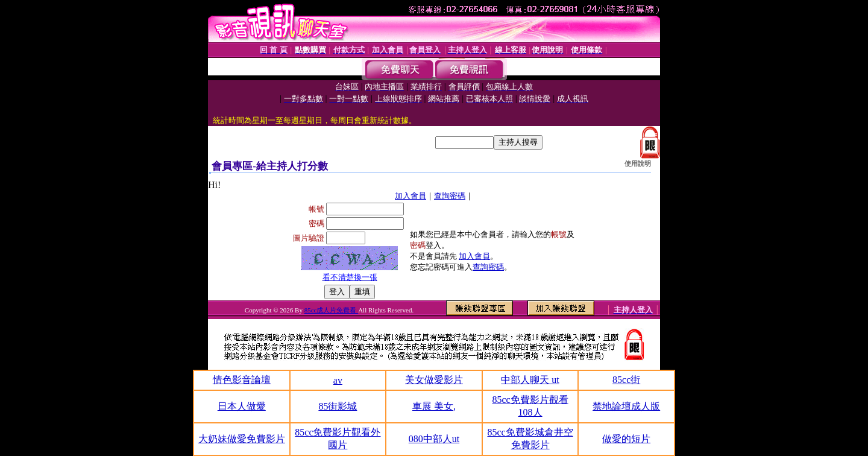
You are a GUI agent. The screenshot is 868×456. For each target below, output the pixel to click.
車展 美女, (434, 406)
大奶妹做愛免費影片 (242, 439)
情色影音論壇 (242, 380)
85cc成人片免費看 (332, 310)
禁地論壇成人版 (626, 406)
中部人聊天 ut (530, 380)
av (338, 380)
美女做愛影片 (434, 380)
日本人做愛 (242, 406)
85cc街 (626, 380)
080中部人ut (434, 439)
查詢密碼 (450, 196)
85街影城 (338, 406)
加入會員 (410, 196)
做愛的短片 (626, 439)
